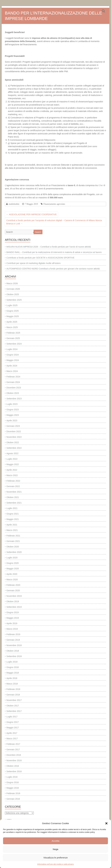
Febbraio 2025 (13, 333)
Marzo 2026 (12, 283)
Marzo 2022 (12, 475)
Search (38, 232)
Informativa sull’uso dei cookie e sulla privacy (55, 864)
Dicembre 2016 (14, 755)
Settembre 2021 (14, 503)
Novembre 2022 (14, 437)
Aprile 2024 (12, 366)
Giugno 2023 (13, 410)
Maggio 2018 (13, 673)
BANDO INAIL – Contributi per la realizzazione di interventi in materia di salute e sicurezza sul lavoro (54, 252)
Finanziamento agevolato (54, 204)
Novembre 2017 (14, 700)
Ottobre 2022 (13, 442)
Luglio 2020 (12, 558)
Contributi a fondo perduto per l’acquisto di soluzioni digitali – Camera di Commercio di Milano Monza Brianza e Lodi (54, 222)
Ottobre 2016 (13, 766)
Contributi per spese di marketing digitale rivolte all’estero (34, 263)
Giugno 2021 (13, 514)
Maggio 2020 (13, 569)
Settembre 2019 (14, 607)
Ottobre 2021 (13, 497)
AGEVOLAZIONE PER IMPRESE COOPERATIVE (31, 214)
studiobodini (14, 204)
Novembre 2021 (14, 492)
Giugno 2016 (13, 782)
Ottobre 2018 (13, 651)
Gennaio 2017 (13, 750)
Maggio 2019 (13, 618)
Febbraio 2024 (13, 377)
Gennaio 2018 (13, 695)
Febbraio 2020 (13, 585)
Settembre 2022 (14, 448)
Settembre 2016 (14, 771)
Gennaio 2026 (13, 289)
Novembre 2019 (14, 596)
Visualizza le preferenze (55, 858)
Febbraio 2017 (13, 744)
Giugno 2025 (13, 311)
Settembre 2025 (14, 300)
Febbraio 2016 (13, 793)
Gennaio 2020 (13, 590)
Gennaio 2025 (13, 338)
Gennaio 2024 (13, 382)
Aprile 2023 (12, 421)
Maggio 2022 (13, 464)
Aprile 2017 (12, 733)
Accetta (55, 841)
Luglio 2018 (12, 662)
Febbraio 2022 (13, 481)
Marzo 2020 (12, 580)
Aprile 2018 (12, 678)
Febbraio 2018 (13, 689)
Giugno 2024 (13, 355)
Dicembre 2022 (14, 431)
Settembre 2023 (14, 399)
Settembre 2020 (14, 552)
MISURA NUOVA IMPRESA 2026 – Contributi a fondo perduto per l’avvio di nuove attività (49, 247)
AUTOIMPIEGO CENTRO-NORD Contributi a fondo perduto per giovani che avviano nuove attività (53, 269)
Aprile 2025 (12, 322)
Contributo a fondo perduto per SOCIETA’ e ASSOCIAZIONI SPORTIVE (40, 258)
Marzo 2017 (12, 739)
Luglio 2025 (12, 305)
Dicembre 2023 (14, 388)
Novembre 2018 (14, 645)
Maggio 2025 (13, 316)
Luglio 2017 (12, 717)
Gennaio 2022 (13, 486)
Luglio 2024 (12, 349)
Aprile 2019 (12, 623)
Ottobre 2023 (13, 393)
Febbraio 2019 (13, 634)
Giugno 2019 (13, 612)
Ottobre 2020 (13, 547)
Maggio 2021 (13, 519)
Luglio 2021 (12, 508)
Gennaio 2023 (13, 426)
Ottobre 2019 (13, 601)
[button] (106, 823)
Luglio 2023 (12, 404)
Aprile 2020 (12, 574)
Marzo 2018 (12, 684)
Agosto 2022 (12, 453)
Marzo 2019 (12, 629)
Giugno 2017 (13, 722)
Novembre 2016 (14, 760)
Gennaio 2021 (13, 541)
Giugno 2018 (13, 667)
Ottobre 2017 (13, 706)
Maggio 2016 (13, 788)
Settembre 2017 (14, 711)
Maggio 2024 (13, 360)
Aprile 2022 (12, 470)
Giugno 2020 (13, 563)
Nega (56, 849)
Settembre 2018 (14, 656)
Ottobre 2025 (13, 294)
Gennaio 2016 (13, 799)
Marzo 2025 (12, 327)
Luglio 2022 (12, 459)
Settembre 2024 (14, 344)
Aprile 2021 (12, 525)
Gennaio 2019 (13, 640)
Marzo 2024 (12, 371)
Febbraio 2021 (13, 536)
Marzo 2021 (12, 530)
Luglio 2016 (12, 777)
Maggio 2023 (13, 415)
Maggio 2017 (13, 728)
